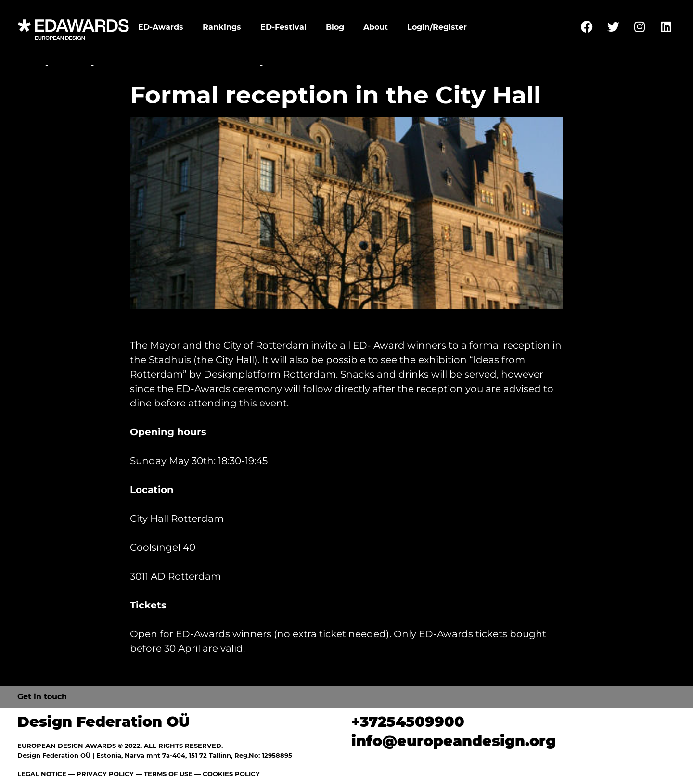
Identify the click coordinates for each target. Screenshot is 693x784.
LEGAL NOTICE (42, 774)
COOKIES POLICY (231, 774)
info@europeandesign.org (454, 741)
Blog (335, 27)
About (376, 27)
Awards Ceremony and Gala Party (177, 66)
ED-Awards (161, 27)
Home (30, 66)
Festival (70, 66)
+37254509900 (408, 722)
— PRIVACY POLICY (100, 774)
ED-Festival (283, 27)
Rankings (222, 27)
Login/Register (437, 27)
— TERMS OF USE (164, 774)
